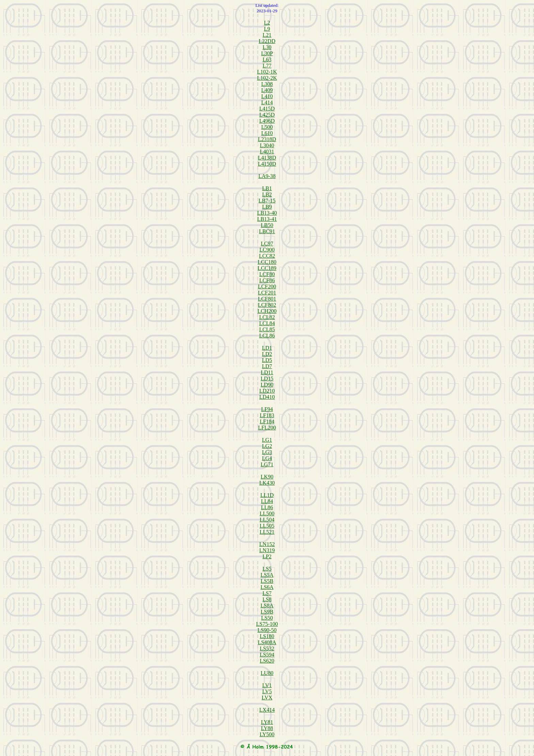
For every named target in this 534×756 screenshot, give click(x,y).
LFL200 (267, 428)
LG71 (267, 464)
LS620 (267, 661)
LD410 (267, 397)
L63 (267, 59)
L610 (267, 133)
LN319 (267, 550)
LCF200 (267, 286)
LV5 (267, 691)
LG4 (267, 458)
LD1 (267, 348)
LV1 (267, 685)
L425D (267, 115)
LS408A (267, 642)
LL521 (267, 532)
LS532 (267, 648)
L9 (267, 29)
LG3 (267, 452)
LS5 (267, 569)
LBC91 (267, 231)
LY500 (267, 734)
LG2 (267, 446)
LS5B (267, 581)
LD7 (267, 366)
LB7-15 (267, 201)
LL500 (267, 513)
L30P (267, 53)
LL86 (267, 507)
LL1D (267, 495)
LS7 (267, 593)
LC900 (267, 250)
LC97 (267, 244)
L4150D (267, 164)
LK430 (267, 483)
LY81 (267, 722)
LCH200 (267, 311)
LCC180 (267, 262)
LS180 (267, 636)
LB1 (267, 188)
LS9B (267, 612)
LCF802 (267, 305)
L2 (267, 23)
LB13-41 (267, 219)
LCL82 (267, 317)
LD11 (267, 372)
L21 (267, 35)
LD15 (267, 379)
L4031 (267, 152)
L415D (267, 109)
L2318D (267, 139)
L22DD (267, 41)
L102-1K (267, 72)
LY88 (267, 728)
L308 (267, 84)
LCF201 (267, 293)
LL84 (267, 501)
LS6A (267, 587)
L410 (267, 96)
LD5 (267, 360)
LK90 (267, 477)
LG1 (267, 440)
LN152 (267, 544)
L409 (267, 90)
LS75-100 (267, 624)
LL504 (267, 520)
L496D (267, 121)
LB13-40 (267, 213)
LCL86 (267, 336)
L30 (267, 47)
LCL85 (267, 329)
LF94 (267, 409)
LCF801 (267, 299)
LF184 (267, 421)
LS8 (267, 599)
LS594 (267, 655)
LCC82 (267, 256)
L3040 (267, 145)
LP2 (267, 556)
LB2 (267, 194)
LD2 (267, 354)
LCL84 (267, 323)
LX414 (267, 710)
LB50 (267, 225)
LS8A (267, 606)
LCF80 (267, 274)
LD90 (267, 385)
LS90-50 (267, 630)
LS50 (267, 618)
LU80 (267, 673)
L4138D (267, 158)
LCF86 (267, 280)
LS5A (267, 575)
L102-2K (267, 78)
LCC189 (267, 268)
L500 (267, 127)
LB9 (267, 207)
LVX (267, 698)
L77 (267, 66)
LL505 (267, 526)
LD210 (267, 391)
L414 (267, 102)
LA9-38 (267, 176)
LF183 (267, 415)
